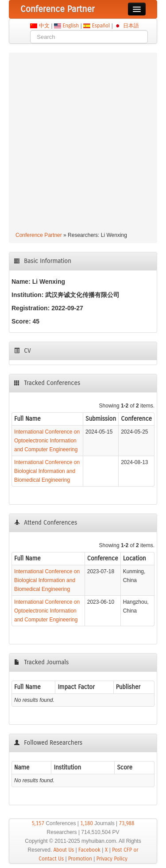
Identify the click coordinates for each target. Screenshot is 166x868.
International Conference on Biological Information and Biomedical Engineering (47, 471)
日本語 (131, 26)
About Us (64, 850)
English (71, 26)
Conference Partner (39, 235)
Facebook (89, 850)
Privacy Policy (112, 859)
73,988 (126, 823)
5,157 (38, 823)
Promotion (80, 859)
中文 (44, 26)
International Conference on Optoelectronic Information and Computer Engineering (47, 441)
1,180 (87, 823)
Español (101, 26)
